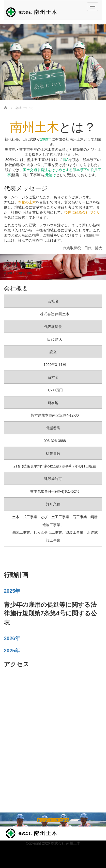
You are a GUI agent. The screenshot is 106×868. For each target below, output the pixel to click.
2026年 (12, 638)
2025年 (12, 591)
